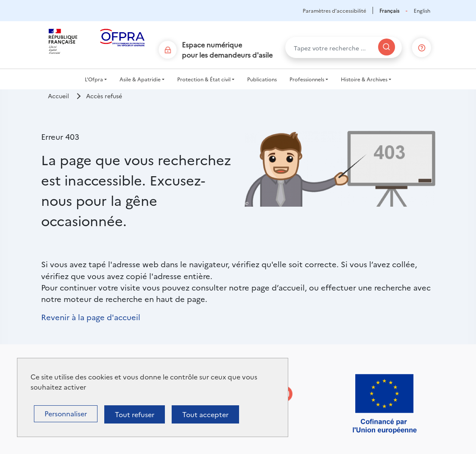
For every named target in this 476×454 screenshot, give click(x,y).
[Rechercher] (387, 47)
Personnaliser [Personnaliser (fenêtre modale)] (66, 413)
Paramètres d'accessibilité (334, 10)
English (422, 10)
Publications (262, 79)
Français (389, 10)
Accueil (58, 96)
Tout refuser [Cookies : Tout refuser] (135, 414)
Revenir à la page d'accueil (91, 317)
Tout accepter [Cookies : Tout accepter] (205, 414)
